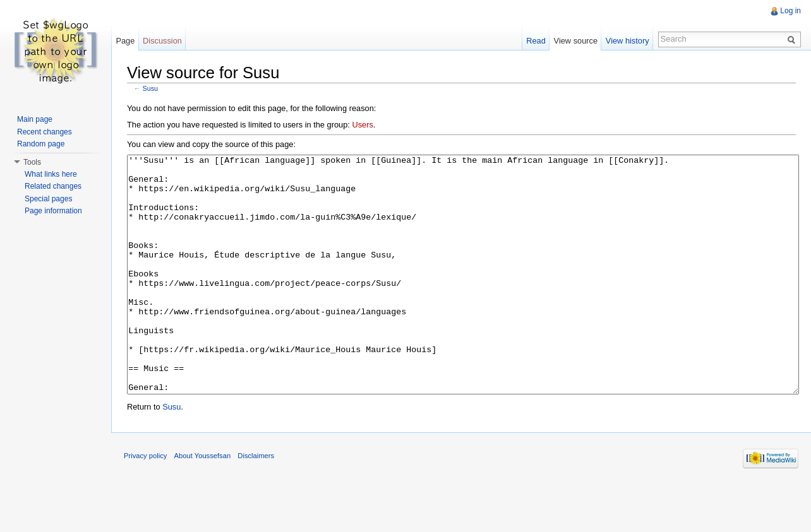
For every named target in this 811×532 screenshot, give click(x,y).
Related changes (53, 186)
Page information (53, 211)
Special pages (48, 199)
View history (628, 41)
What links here (51, 174)
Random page (41, 144)
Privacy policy (145, 503)
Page (125, 41)
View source (576, 41)
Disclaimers (256, 503)
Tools (32, 162)
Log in (790, 11)
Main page (35, 119)
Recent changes (45, 132)
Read (536, 41)
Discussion (162, 41)
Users (362, 125)
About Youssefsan (203, 503)
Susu (151, 88)
